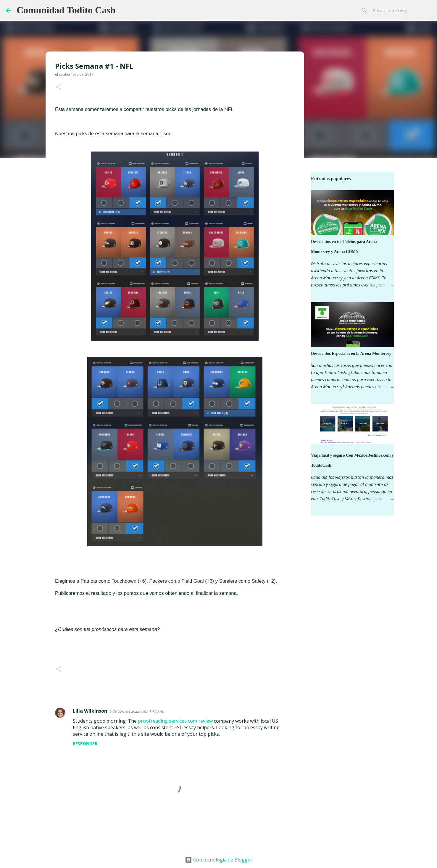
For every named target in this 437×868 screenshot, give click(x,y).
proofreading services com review (175, 721)
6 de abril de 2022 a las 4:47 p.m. (137, 711)
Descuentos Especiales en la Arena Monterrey (351, 354)
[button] (59, 87)
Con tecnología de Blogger (219, 860)
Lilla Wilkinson (90, 711)
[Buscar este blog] (401, 10)
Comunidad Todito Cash (66, 10)
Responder (85, 744)
